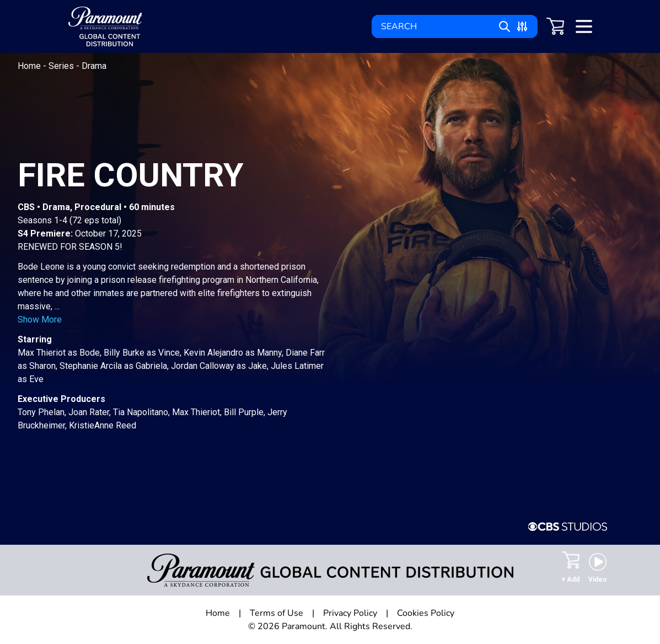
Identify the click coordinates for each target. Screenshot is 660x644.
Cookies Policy (426, 613)
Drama (94, 66)
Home (30, 66)
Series (62, 66)
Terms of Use (277, 613)
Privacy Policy (350, 613)
